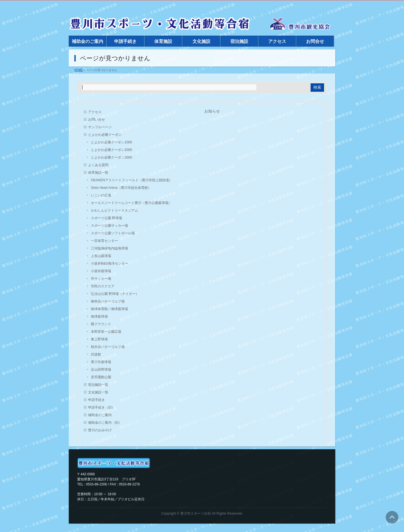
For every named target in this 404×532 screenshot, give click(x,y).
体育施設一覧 (98, 173)
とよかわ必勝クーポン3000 (112, 157)
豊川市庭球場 (101, 362)
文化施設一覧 (98, 392)
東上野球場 (99, 339)
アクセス (95, 112)
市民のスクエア (103, 286)
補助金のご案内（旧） (105, 423)
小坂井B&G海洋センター (110, 263)
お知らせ (212, 111)
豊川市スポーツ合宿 (196, 513)
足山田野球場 (101, 370)
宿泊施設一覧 (98, 385)
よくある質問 (98, 165)
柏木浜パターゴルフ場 (108, 347)
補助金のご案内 (100, 415)
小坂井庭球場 (101, 271)
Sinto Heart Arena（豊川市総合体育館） (121, 188)
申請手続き (97, 400)
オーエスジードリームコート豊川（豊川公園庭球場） (131, 203)
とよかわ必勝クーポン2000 (112, 150)
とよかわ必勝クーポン (105, 135)
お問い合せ (97, 120)
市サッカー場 (101, 279)
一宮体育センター (104, 241)
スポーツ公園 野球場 (106, 218)
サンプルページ (100, 127)
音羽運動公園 (101, 377)
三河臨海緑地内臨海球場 (109, 248)
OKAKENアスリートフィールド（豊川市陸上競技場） (132, 180)
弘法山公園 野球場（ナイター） (115, 294)
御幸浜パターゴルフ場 (108, 301)
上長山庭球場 (101, 256)
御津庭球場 (99, 317)
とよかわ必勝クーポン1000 (112, 142)
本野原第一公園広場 (106, 332)
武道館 (96, 354)
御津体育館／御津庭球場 (109, 309)
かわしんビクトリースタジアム (114, 210)
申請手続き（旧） (102, 407)
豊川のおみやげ (100, 430)
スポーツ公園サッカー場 (109, 226)
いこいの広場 (101, 195)
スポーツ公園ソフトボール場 (113, 233)
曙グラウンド (101, 324)
